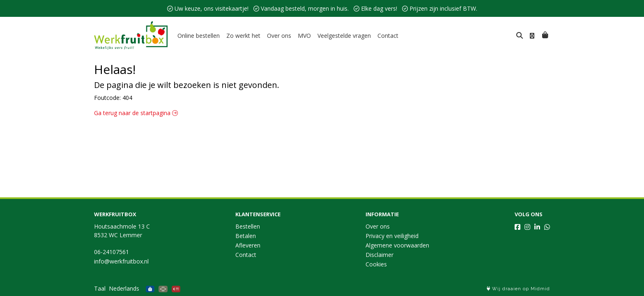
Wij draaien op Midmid (518, 289)
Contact (388, 36)
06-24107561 (112, 252)
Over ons (279, 36)
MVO (304, 36)
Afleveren (248, 245)
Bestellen (248, 226)
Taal (100, 288)
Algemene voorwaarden (397, 245)
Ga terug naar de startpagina (136, 113)
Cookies (376, 264)
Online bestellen (199, 36)
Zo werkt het (243, 36)
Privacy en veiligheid (392, 236)
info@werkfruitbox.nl (121, 261)
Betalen (246, 236)
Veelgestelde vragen (344, 36)
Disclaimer (379, 255)
